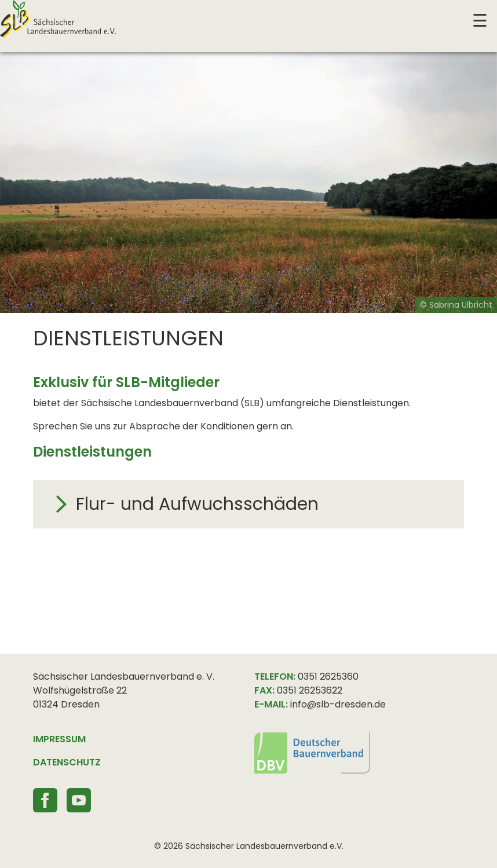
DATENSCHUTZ (67, 762)
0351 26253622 (310, 690)
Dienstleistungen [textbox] (128, 338)
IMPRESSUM (59, 739)
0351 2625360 (328, 676)
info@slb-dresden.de (338, 704)
